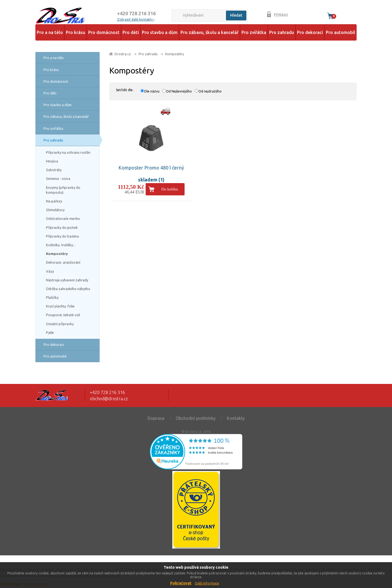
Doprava (156, 418)
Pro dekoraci (310, 32)
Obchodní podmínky (196, 418)
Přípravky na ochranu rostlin (68, 152)
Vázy (50, 271)
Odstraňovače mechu (63, 218)
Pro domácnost (104, 32)
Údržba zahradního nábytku (68, 289)
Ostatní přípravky (60, 324)
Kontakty (236, 418)
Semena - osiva (58, 178)
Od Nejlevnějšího (179, 91)
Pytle (50, 333)
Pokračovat (181, 583)
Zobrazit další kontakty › (136, 19)
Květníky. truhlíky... (61, 245)
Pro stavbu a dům (160, 32)
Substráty (54, 170)
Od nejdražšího (210, 91)
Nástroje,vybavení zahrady (67, 280)
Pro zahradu (282, 32)
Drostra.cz (123, 54)
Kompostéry (57, 254)
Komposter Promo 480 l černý (151, 168)
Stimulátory (55, 210)
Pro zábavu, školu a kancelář (209, 32)
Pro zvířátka (254, 32)
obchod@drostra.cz (109, 399)
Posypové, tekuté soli (63, 315)
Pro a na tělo (50, 32)
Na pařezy (54, 201)
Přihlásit (281, 14)
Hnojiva (52, 161)
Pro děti (131, 32)
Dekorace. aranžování (63, 262)
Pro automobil (341, 32)
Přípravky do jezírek (62, 227)
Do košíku (170, 189)
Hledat (236, 15)
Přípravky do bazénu (62, 236)
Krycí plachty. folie (60, 306)
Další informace (207, 583)
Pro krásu (76, 32)
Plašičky (52, 297)
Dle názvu (152, 91)
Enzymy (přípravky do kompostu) (63, 190)
